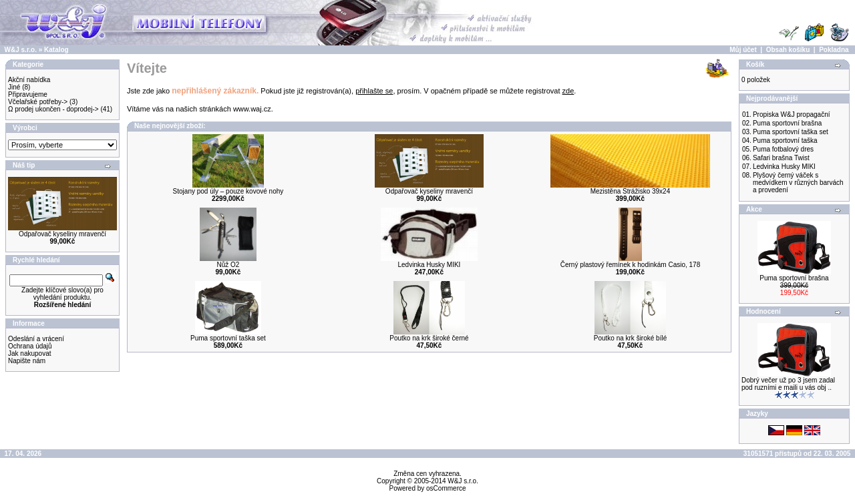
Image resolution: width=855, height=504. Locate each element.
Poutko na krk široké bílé (631, 338)
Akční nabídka (29, 80)
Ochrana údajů (30, 346)
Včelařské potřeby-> (38, 102)
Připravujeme (28, 94)
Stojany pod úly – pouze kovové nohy (228, 191)
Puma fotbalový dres (783, 149)
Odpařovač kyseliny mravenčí (62, 234)
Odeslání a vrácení (36, 339)
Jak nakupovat (30, 353)
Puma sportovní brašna (787, 123)
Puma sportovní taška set (228, 338)
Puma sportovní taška (785, 141)
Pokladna (834, 50)
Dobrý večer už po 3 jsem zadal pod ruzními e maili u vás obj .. (788, 384)
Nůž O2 (228, 265)
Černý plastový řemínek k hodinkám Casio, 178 (631, 265)
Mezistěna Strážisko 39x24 (631, 191)
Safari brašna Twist (781, 158)
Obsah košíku (788, 50)
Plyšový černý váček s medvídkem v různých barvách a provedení (798, 183)
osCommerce (446, 488)
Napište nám (27, 361)
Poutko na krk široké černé (429, 338)
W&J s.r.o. (21, 50)
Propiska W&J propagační (792, 114)
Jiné (14, 87)
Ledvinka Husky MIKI (429, 265)
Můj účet (743, 50)
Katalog (56, 50)
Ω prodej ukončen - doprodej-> (53, 109)
